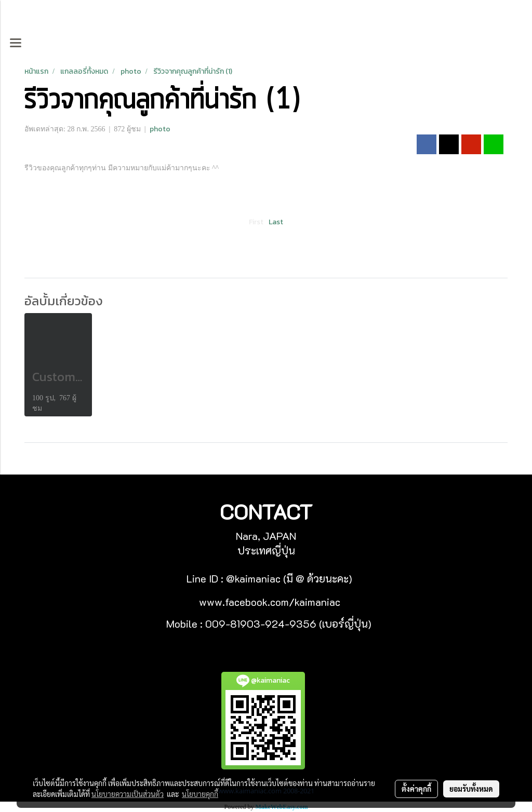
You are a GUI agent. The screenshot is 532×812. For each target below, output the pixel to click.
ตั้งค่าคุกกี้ (416, 789)
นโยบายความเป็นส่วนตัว (128, 794)
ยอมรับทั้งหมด (471, 789)
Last (276, 222)
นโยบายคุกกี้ (200, 794)
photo (160, 129)
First (256, 222)
